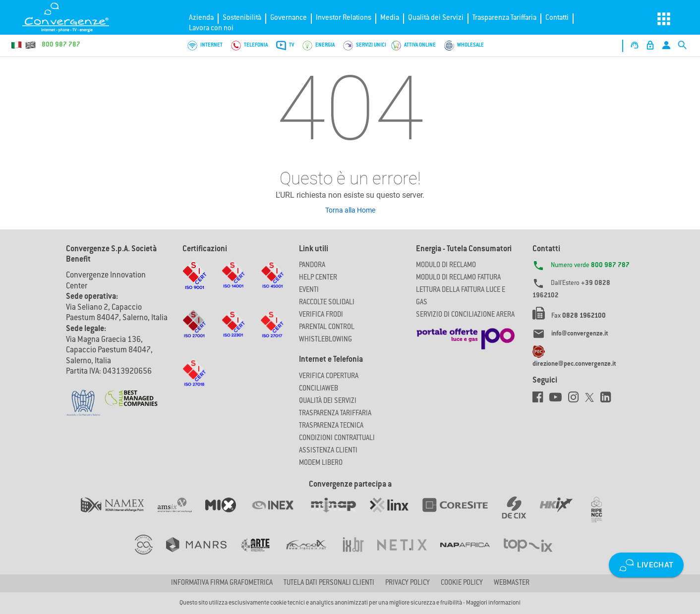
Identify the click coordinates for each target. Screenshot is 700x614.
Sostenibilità (242, 18)
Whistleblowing (325, 340)
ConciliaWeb (319, 389)
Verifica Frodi (321, 315)
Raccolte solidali (327, 303)
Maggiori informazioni (493, 603)
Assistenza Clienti (328, 451)
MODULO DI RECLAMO (446, 266)
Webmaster (512, 583)
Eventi (309, 290)
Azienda (201, 18)
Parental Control (327, 328)
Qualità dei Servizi (436, 18)
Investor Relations (344, 18)
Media (390, 18)
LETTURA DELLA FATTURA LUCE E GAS (461, 297)
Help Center (318, 278)
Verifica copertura (329, 377)
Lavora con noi (211, 28)
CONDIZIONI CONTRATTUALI (337, 439)
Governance (289, 18)
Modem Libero (321, 463)
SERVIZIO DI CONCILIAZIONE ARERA (465, 315)
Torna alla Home (350, 210)
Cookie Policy (462, 583)
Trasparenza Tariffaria (504, 18)
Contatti (557, 18)
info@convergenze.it (580, 334)
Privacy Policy (408, 583)
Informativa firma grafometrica (222, 583)
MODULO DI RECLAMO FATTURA (458, 278)
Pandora (312, 266)
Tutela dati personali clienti (329, 583)
